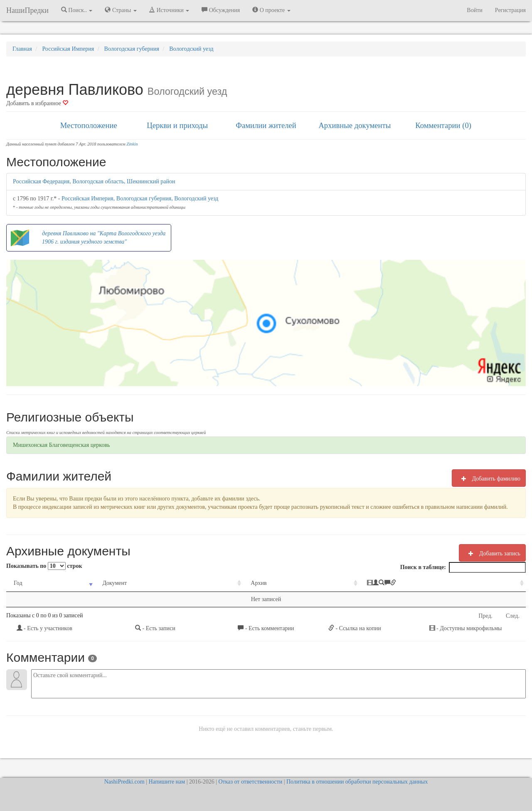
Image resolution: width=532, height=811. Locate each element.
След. (513, 616)
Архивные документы (355, 125)
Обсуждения (221, 10)
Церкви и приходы (177, 125)
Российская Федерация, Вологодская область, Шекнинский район (94, 181)
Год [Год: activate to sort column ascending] (18, 583)
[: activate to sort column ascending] (443, 583)
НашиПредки (27, 10)
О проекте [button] (271, 10)
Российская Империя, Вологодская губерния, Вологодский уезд (140, 198)
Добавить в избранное (37, 103)
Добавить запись (492, 553)
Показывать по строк (44, 566)
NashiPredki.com (124, 782)
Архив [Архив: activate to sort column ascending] (259, 583)
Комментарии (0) (443, 125)
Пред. (485, 616)
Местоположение (89, 125)
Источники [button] (169, 10)
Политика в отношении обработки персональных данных (357, 782)
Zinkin (132, 144)
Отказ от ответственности (250, 782)
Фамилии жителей (266, 125)
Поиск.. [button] (77, 10)
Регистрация (510, 10)
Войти (474, 10)
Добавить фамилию (489, 478)
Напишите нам (167, 782)
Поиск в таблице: (463, 567)
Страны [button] (121, 10)
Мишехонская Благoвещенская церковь (61, 445)
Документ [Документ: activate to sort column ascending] (115, 583)
